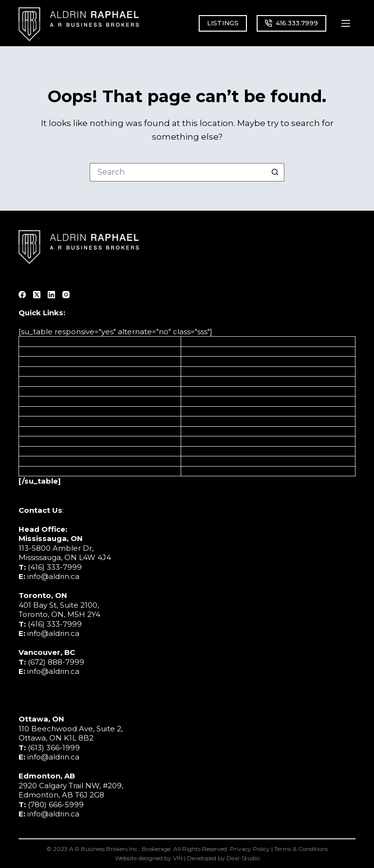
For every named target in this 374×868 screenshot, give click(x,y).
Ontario (195, 352)
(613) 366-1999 (54, 748)
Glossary (34, 451)
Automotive (203, 371)
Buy (26, 361)
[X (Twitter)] (37, 295)
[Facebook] (22, 295)
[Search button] (275, 172)
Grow (29, 371)
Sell (26, 352)
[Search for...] (178, 172)
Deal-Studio (243, 858)
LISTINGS (223, 23)
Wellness (198, 461)
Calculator (38, 401)
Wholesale (201, 471)
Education (200, 431)
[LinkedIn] (51, 295)
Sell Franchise (44, 421)
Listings (32, 341)
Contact (34, 441)
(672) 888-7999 (56, 662)
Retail (192, 441)
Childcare (199, 451)
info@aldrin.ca (53, 576)
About (31, 431)
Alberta (195, 341)
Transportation (208, 391)
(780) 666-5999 (56, 805)
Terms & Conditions (301, 849)
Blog (28, 461)
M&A (28, 391)
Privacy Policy (250, 849)
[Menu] (346, 23)
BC (187, 361)
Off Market (39, 411)
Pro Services (204, 421)
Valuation (36, 381)
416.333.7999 (291, 23)
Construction (205, 411)
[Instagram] (66, 295)
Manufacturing (208, 381)
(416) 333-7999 (55, 567)
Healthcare (202, 401)
